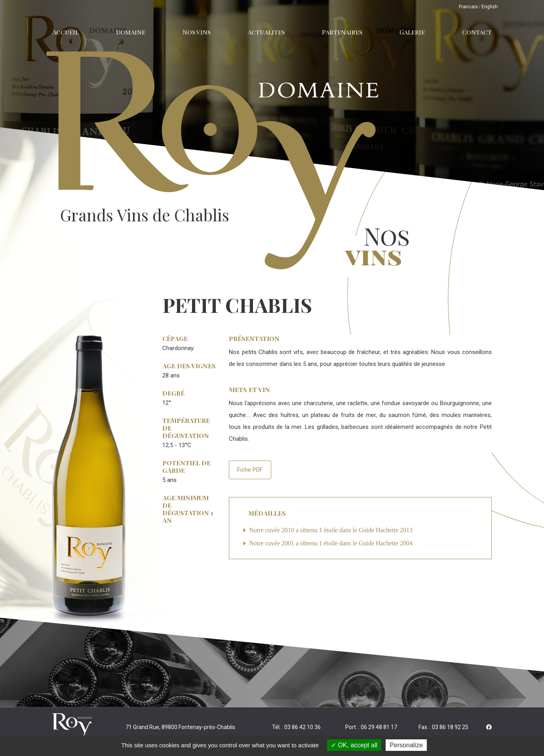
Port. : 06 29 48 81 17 (371, 727)
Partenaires (342, 32)
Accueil (66, 32)
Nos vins (197, 32)
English (490, 7)
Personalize (406, 745)
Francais (468, 7)
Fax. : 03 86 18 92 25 (443, 727)
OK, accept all (354, 745)
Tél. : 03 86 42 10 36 (296, 727)
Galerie (412, 32)
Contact (477, 32)
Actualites (266, 32)
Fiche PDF (250, 470)
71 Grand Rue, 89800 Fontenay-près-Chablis (180, 727)
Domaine (131, 32)
